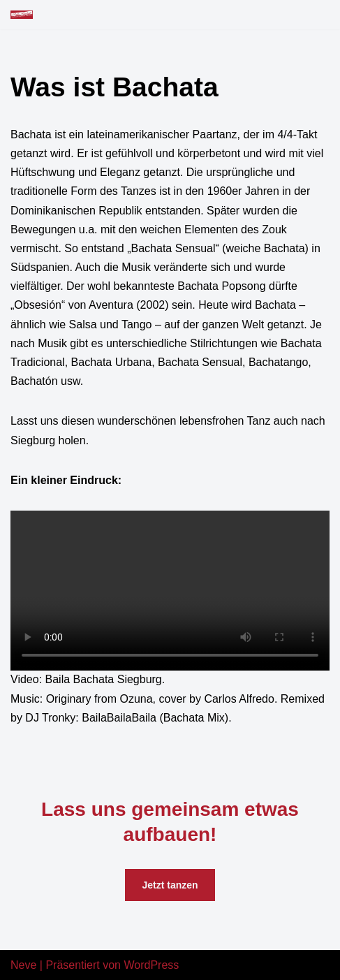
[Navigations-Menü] (313, 15)
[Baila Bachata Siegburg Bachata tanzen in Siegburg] (22, 15)
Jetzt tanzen (170, 885)
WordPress (151, 965)
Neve (23, 965)
